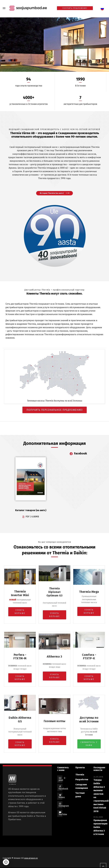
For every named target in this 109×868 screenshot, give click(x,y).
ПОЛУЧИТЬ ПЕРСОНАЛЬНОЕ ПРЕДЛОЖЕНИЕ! (55, 410)
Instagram (64, 806)
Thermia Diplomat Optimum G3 (54, 592)
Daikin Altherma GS (20, 719)
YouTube (63, 814)
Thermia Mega (89, 592)
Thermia (80, 775)
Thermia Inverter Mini (20, 593)
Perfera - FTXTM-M (20, 657)
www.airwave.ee (31, 858)
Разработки (82, 779)
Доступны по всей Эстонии (89, 719)
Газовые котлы (55, 721)
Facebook (63, 789)
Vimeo (62, 797)
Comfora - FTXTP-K (89, 657)
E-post (62, 779)
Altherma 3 (54, 657)
